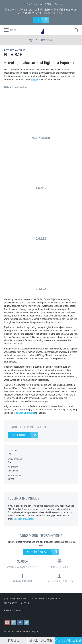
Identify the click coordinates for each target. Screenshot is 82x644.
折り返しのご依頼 (41, 640)
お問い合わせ (10, 599)
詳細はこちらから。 (55, 13)
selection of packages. (24, 519)
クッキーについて (53, 599)
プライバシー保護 (37, 599)
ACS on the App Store (13, 614)
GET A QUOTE (20, 435)
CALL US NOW (41, 40)
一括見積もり (37, 552)
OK (37, 20)
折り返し (14, 640)
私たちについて (11, 603)
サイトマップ (22, 599)
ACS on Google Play (31, 614)
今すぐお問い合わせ (68, 640)
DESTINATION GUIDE (15, 50)
